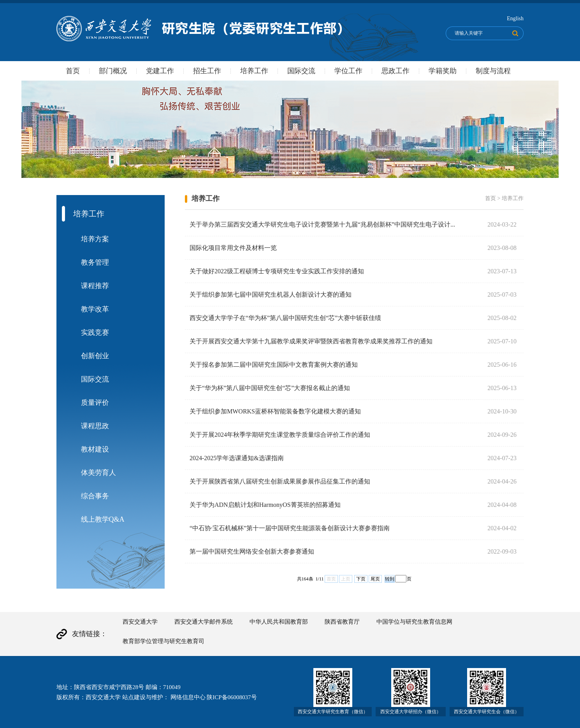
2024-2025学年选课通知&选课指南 (237, 458)
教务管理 (95, 262)
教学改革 (95, 309)
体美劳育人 (98, 473)
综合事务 (95, 496)
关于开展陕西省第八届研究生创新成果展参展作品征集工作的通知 (280, 481)
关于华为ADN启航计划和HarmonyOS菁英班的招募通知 (265, 505)
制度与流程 (493, 71)
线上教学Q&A (103, 519)
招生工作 (207, 71)
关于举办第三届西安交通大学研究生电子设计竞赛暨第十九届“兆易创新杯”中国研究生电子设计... (322, 224)
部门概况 (113, 71)
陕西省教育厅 (342, 622)
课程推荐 (95, 286)
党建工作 (160, 71)
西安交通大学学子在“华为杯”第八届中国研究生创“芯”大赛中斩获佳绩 (285, 318)
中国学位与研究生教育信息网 (414, 622)
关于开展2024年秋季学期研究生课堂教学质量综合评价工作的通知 (280, 435)
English (515, 18)
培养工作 (254, 71)
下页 (361, 579)
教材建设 (95, 449)
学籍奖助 (443, 71)
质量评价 (95, 403)
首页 (73, 71)
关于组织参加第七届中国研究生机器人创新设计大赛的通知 (271, 295)
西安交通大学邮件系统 (204, 622)
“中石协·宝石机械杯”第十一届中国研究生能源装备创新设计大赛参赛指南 (290, 528)
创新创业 (95, 356)
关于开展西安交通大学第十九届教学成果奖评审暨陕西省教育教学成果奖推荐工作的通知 (311, 341)
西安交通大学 (140, 622)
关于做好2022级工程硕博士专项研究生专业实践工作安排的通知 (277, 271)
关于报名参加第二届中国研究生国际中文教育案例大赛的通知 (274, 365)
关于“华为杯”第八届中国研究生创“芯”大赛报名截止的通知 (270, 388)
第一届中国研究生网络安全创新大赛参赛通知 (252, 551)
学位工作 (348, 71)
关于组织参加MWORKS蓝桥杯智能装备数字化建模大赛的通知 (275, 411)
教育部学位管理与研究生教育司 (163, 641)
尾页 (375, 579)
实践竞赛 (95, 332)
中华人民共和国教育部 (279, 622)
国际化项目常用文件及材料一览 (233, 248)
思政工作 (395, 71)
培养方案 (95, 239)
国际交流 (301, 71)
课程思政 (95, 426)
